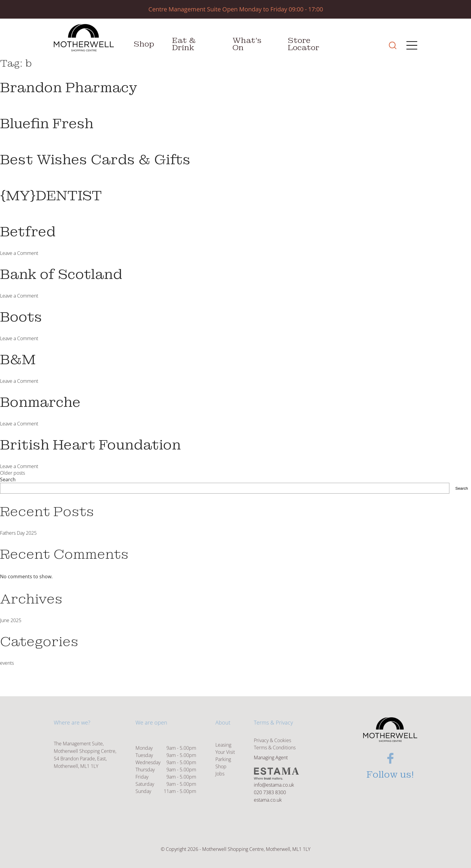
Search (8, 479)
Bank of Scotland (61, 274)
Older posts (12, 473)
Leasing (223, 757)
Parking (223, 772)
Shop (144, 44)
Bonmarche (40, 402)
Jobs (220, 786)
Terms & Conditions (275, 752)
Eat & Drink (184, 44)
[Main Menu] (410, 46)
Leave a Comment (19, 253)
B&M (18, 360)
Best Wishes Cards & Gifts (95, 160)
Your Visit (225, 764)
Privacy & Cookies (272, 745)
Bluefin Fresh (47, 124)
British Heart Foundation (90, 445)
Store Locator (304, 44)
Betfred (28, 232)
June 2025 (11, 620)
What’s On (247, 44)
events (7, 663)
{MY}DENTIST (51, 196)
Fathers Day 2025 (18, 533)
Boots (21, 317)
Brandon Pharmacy (69, 88)
